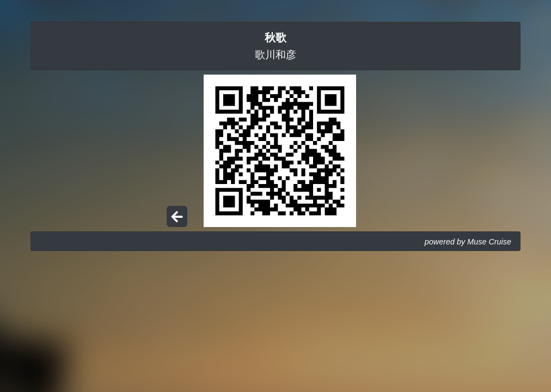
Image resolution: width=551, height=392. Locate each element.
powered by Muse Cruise (468, 242)
